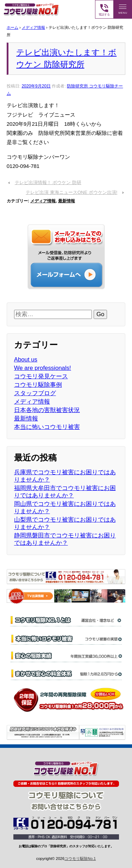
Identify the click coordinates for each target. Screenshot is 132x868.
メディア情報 (33, 27)
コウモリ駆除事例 (38, 385)
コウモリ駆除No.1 (80, 859)
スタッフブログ (35, 393)
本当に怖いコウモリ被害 (47, 427)
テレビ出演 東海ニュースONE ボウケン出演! (71, 192)
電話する (104, 9)
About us (26, 360)
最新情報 (67, 201)
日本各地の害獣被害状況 (47, 410)
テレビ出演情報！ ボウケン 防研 (48, 182)
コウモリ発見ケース (41, 376)
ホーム (12, 27)
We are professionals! (43, 368)
